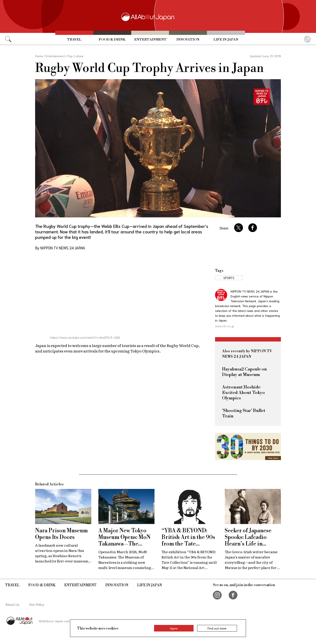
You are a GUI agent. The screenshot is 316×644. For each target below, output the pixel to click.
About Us (12, 604)
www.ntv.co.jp (225, 326)
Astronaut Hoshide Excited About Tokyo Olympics (243, 393)
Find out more (217, 628)
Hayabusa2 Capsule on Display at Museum (244, 372)
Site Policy (37, 604)
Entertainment (150, 39)
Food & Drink (112, 39)
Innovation (188, 39)
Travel (74, 39)
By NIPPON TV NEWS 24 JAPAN (60, 248)
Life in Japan (226, 39)
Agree (174, 628)
